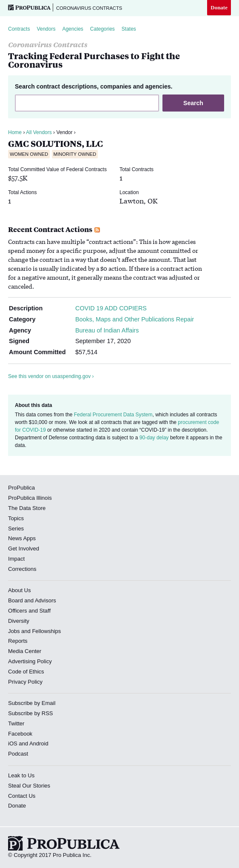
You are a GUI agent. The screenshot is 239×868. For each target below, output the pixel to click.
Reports (18, 641)
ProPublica (21, 488)
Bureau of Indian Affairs (107, 330)
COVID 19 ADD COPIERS (111, 308)
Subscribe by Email (32, 703)
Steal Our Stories (29, 786)
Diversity (19, 621)
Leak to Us (21, 775)
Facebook (20, 734)
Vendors (46, 29)
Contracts (19, 29)
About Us (19, 590)
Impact (16, 559)
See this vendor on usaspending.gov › (51, 376)
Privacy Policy (25, 682)
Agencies (73, 29)
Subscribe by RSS (31, 713)
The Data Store (27, 508)
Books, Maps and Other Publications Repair (135, 319)
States (129, 29)
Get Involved (24, 549)
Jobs (14, 631)
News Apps (22, 538)
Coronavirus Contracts (89, 8)
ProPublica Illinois (30, 498)
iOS (13, 743)
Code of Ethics (26, 672)
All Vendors (39, 132)
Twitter (16, 723)
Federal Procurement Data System (113, 415)
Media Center (25, 651)
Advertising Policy (30, 661)
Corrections (22, 569)
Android (39, 743)
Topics (16, 518)
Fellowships (46, 631)
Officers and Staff (29, 611)
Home (15, 132)
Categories (102, 29)
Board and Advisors (32, 600)
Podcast (18, 754)
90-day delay (154, 438)
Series (16, 529)
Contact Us (22, 796)
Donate (219, 7)
